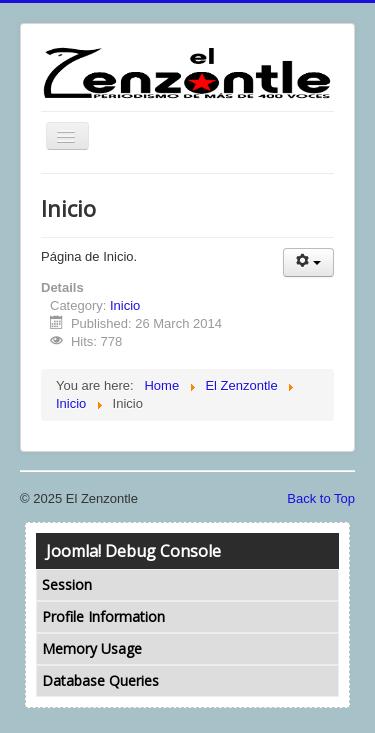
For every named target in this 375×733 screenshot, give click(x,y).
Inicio (125, 305)
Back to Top (321, 498)
